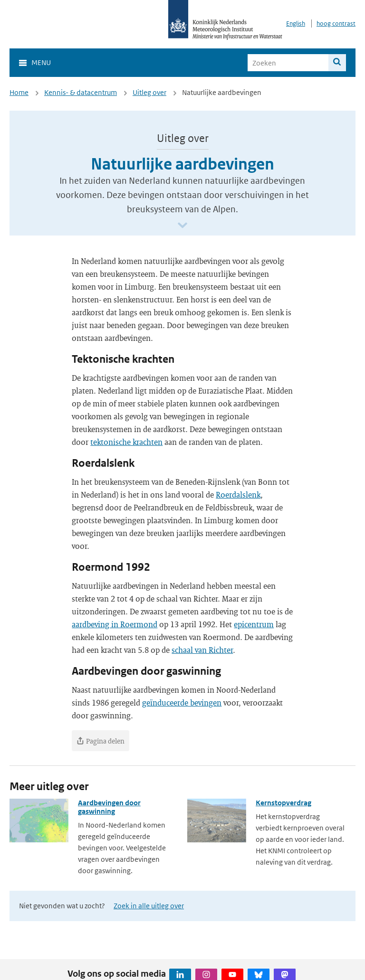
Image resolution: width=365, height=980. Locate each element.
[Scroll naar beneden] (182, 226)
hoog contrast (336, 24)
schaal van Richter (202, 650)
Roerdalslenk (238, 495)
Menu (41, 62)
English (296, 24)
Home (19, 92)
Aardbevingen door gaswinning (109, 807)
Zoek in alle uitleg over (149, 906)
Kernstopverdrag (283, 803)
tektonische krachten (126, 442)
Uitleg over (149, 92)
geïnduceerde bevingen (182, 702)
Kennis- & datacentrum (81, 92)
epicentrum (254, 624)
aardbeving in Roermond (115, 624)
